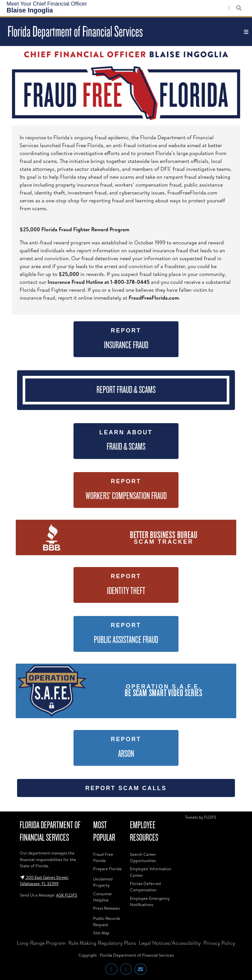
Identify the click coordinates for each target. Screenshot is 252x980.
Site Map (101, 933)
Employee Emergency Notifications (150, 901)
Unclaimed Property (103, 882)
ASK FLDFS (67, 895)
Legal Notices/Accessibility (170, 943)
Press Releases (106, 908)
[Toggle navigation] (246, 32)
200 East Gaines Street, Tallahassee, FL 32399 (44, 880)
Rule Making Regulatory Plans (102, 943)
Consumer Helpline (103, 897)
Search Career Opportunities (143, 857)
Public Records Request (107, 921)
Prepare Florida (107, 869)
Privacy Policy (219, 943)
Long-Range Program (41, 943)
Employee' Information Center (151, 872)
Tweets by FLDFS (201, 817)
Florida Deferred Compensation (145, 887)
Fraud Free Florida (103, 857)
